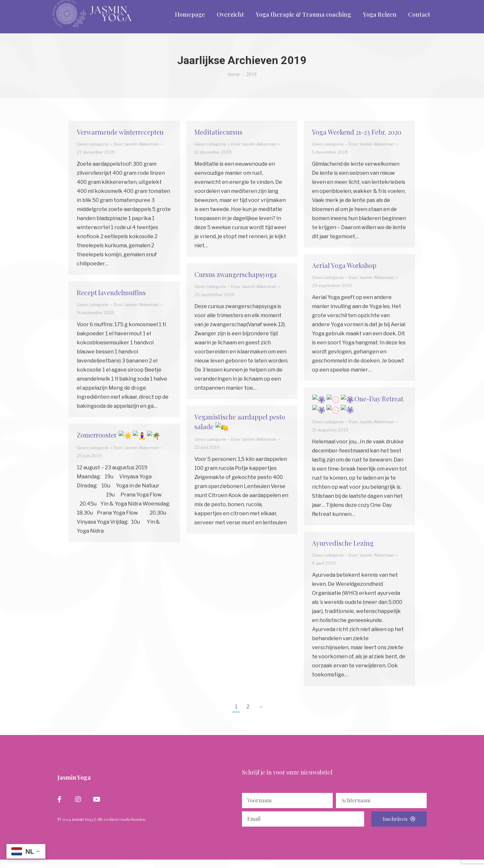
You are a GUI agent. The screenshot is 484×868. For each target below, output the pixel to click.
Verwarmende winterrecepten (120, 142)
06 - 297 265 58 (73, 5)
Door (136, 154)
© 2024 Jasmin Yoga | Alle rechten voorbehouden (101, 829)
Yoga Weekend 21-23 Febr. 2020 (357, 142)
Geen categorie (93, 154)
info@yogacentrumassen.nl (133, 5)
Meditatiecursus (218, 142)
